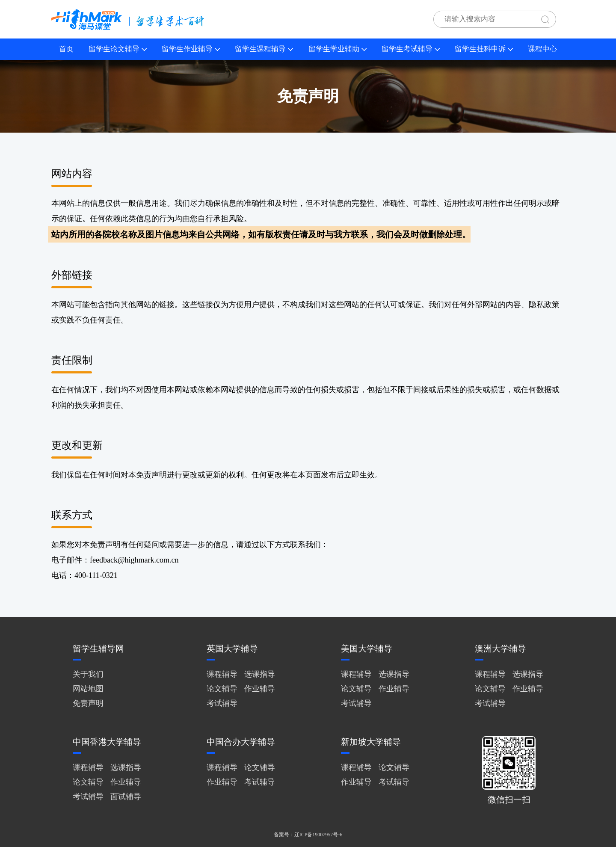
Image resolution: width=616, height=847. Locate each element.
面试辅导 (126, 797)
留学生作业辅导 (191, 49)
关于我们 (88, 674)
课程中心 (542, 49)
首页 (66, 49)
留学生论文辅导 (118, 49)
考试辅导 (222, 703)
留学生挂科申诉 (484, 49)
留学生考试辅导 (411, 49)
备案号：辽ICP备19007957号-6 (308, 835)
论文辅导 (222, 689)
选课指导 (260, 674)
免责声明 (88, 703)
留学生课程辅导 (264, 49)
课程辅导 (222, 674)
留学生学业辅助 (338, 49)
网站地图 (88, 689)
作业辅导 (260, 689)
